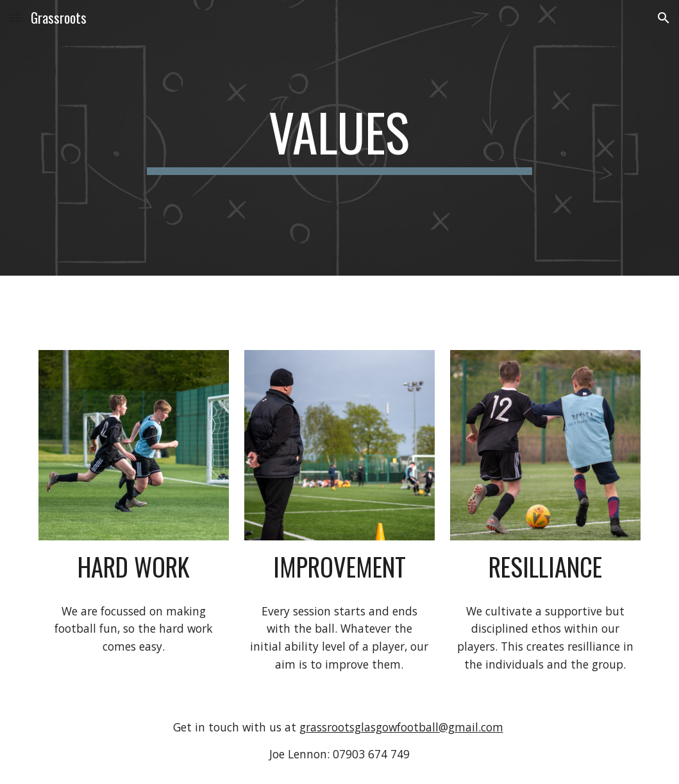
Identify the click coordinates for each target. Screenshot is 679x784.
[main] (340, 138)
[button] (15, 18)
